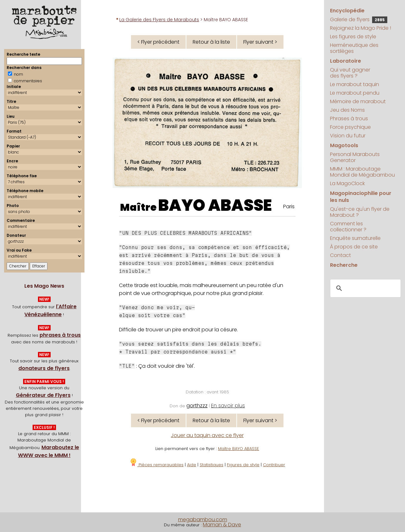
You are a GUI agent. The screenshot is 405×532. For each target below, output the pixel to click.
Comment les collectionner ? (348, 227)
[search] (364, 288)
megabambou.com (203, 519)
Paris (289, 207)
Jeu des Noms (347, 110)
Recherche (344, 265)
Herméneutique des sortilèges (354, 48)
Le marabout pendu (355, 93)
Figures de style (243, 465)
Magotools (344, 145)
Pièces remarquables (156, 465)
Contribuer (274, 465)
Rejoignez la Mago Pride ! (361, 28)
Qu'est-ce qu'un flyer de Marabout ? (360, 212)
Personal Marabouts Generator (355, 157)
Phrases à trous (349, 119)
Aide (192, 465)
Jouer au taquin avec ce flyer (207, 435)
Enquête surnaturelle (355, 238)
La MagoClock (347, 183)
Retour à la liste (211, 42)
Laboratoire (346, 61)
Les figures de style (353, 37)
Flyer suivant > (260, 42)
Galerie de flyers (359, 19)
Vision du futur (348, 136)
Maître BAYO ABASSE (239, 449)
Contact (340, 255)
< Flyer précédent (158, 42)
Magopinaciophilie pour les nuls (361, 197)
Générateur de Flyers (43, 395)
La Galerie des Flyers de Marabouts (159, 20)
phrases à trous (60, 335)
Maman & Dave (222, 525)
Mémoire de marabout (358, 101)
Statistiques (212, 465)
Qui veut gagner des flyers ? (350, 73)
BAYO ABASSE (215, 205)
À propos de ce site (354, 247)
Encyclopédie (347, 11)
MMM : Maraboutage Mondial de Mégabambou (362, 172)
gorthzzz (197, 406)
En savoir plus (228, 406)
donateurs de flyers (44, 368)
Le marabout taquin (355, 84)
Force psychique (350, 127)
